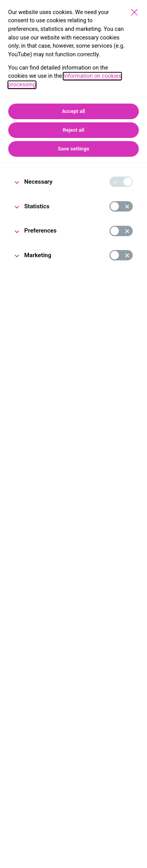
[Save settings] (134, 12)
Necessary (38, 182)
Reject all (73, 130)
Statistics (37, 206)
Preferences (41, 231)
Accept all (73, 111)
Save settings (73, 149)
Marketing (38, 255)
